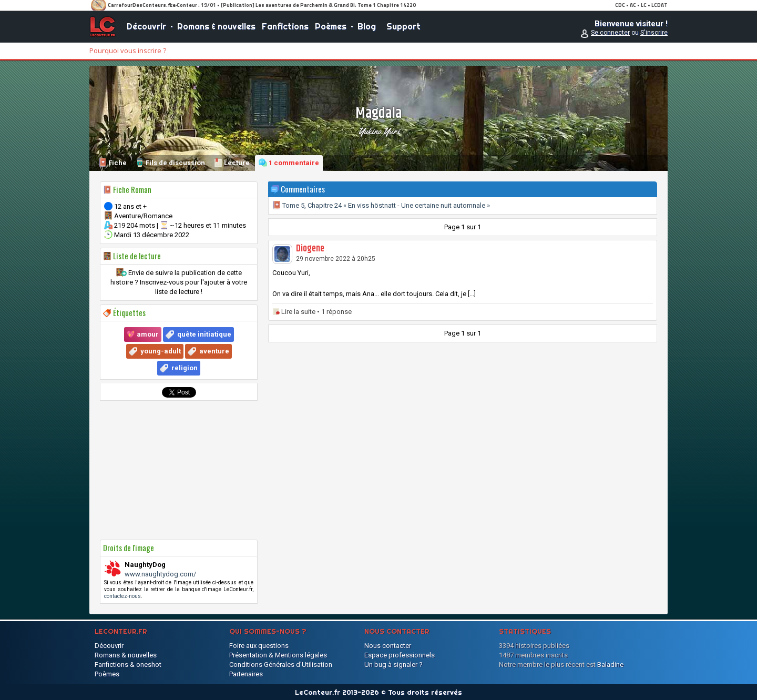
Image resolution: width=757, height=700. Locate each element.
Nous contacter (388, 646)
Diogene (310, 249)
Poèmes (331, 26)
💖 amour (143, 334)
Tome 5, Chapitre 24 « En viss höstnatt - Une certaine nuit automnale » (381, 205)
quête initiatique (204, 334)
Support (403, 26)
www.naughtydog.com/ (160, 574)
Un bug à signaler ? (393, 665)
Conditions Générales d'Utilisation (281, 665)
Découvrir (146, 26)
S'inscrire (654, 33)
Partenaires (246, 674)
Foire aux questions (259, 646)
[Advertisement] (179, 470)
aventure (214, 351)
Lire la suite (298, 312)
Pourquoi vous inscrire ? (128, 50)
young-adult (161, 351)
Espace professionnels (400, 655)
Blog (367, 26)
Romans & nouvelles (216, 26)
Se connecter (610, 33)
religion (185, 368)
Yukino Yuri (379, 131)
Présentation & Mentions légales (278, 655)
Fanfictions (285, 26)
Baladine (610, 665)
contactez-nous (122, 596)
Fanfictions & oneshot (128, 665)
